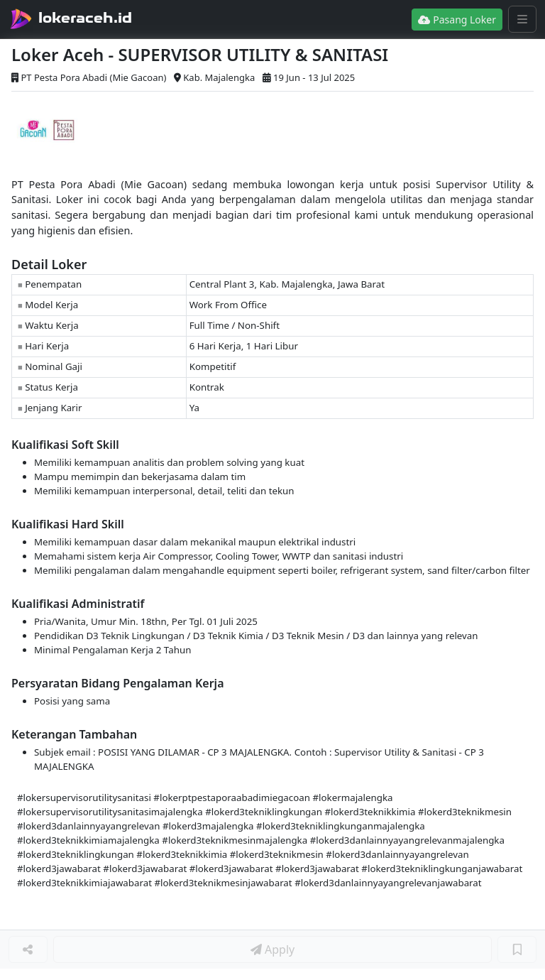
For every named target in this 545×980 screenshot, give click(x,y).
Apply (272, 949)
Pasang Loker (457, 20)
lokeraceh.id (85, 18)
